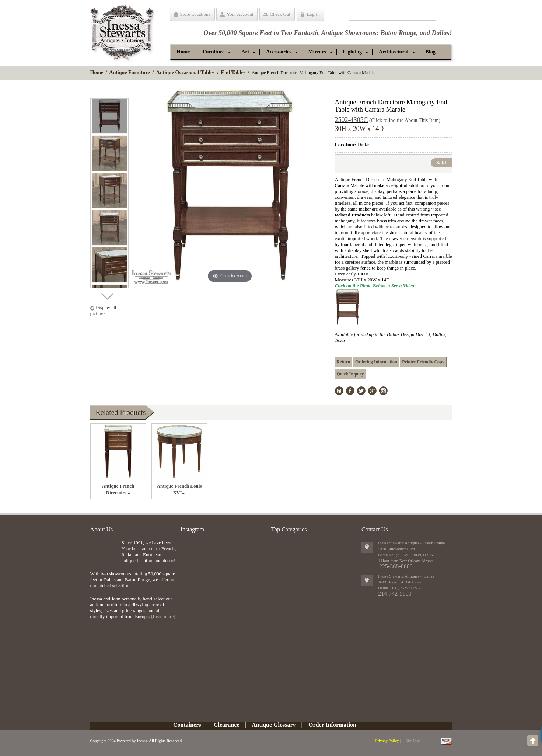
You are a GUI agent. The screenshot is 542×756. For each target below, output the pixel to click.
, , (400, 588)
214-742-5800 (395, 594)
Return (344, 362)
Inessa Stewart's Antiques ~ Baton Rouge (411, 543)
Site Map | (414, 741)
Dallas (440, 33)
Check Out (280, 14)
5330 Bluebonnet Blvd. (397, 549)
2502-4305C (352, 120)
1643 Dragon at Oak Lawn (400, 582)
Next (107, 294)
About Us (102, 529)
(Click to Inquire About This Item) (405, 120)
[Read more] (163, 616)
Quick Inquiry (350, 374)
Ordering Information (376, 362)
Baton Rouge (398, 33)
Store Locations (195, 14)
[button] (214, 52)
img (104, 552)
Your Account (240, 14)
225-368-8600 (396, 566)
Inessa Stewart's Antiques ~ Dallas (406, 576)
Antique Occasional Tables (186, 72)
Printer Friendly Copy (423, 362)
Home (97, 72)
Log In (313, 14)
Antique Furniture (130, 72)
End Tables (233, 72)
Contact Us (375, 529)
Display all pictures (103, 310)
